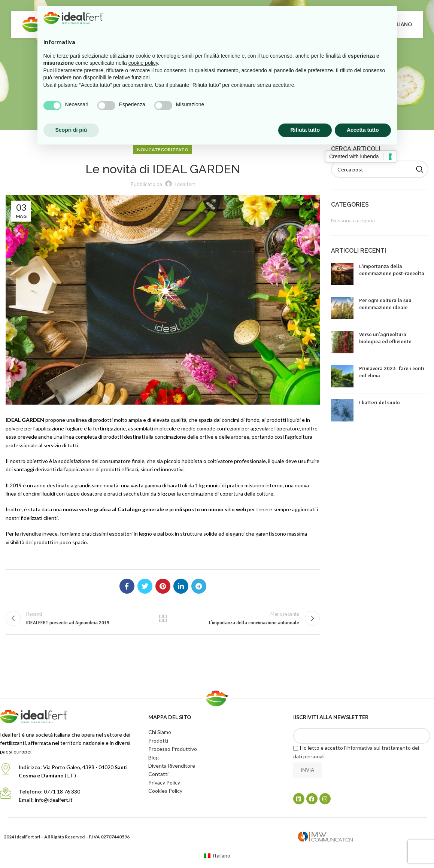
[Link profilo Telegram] (199, 586)
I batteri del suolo (380, 403)
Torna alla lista (163, 620)
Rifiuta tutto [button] (305, 130)
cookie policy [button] (143, 63)
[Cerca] (380, 169)
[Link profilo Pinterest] (163, 586)
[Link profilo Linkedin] (181, 586)
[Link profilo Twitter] (145, 586)
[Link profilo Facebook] (127, 586)
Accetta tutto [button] (363, 130)
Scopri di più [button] (71, 130)
